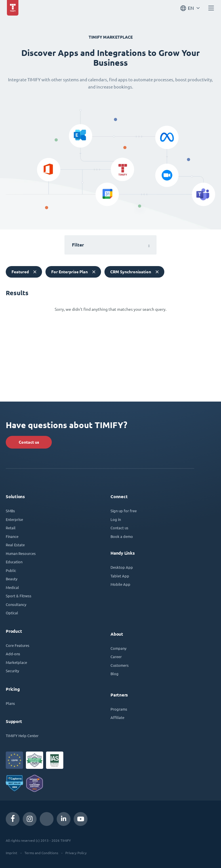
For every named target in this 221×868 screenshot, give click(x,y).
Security (12, 671)
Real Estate (15, 545)
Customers (120, 665)
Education (14, 562)
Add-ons (13, 654)
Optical (12, 613)
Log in (116, 519)
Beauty (12, 579)
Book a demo (122, 536)
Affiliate (117, 717)
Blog (115, 674)
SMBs (10, 511)
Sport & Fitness (19, 596)
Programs (119, 709)
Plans (10, 703)
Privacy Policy (76, 853)
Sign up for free (124, 511)
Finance (12, 536)
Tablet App (120, 576)
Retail (11, 528)
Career (116, 657)
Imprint (12, 853)
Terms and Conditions (41, 853)
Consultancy (16, 604)
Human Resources (21, 553)
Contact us (29, 442)
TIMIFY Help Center (22, 736)
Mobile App (120, 584)
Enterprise (14, 519)
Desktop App (122, 567)
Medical (12, 587)
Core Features (18, 645)
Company (118, 648)
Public (11, 570)
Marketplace (16, 662)
